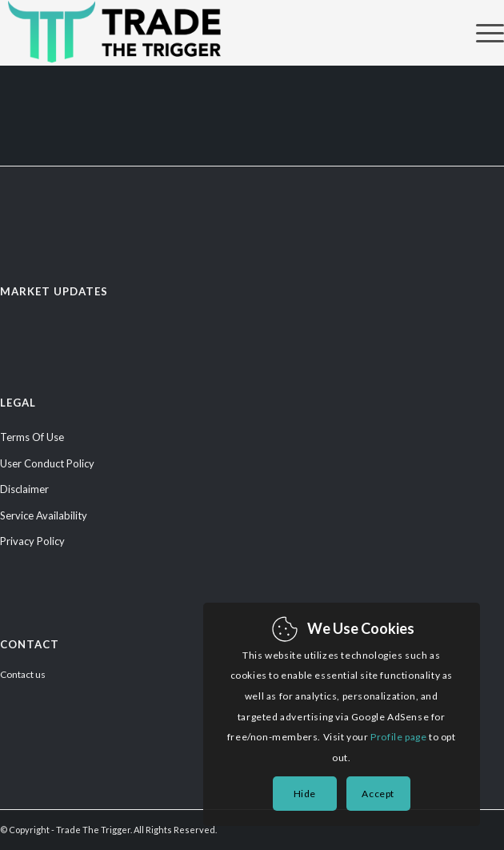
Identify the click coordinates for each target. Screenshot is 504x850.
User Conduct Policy (47, 463)
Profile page (398, 737)
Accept (378, 794)
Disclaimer (24, 489)
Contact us (23, 674)
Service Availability (44, 515)
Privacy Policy (32, 541)
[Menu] (482, 33)
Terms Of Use (32, 437)
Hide (305, 794)
